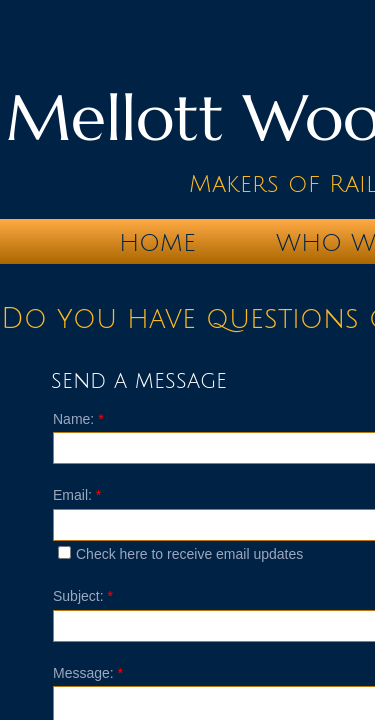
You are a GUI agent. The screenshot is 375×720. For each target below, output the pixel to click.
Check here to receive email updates (180, 554)
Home (157, 243)
